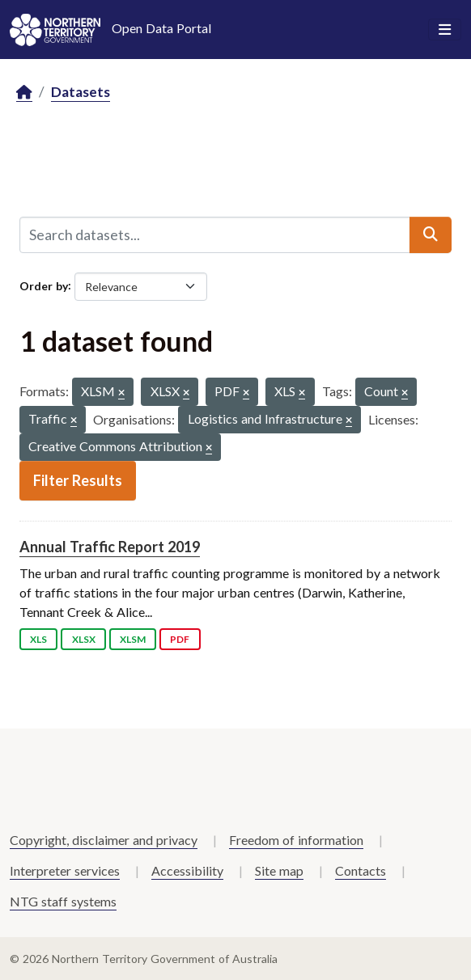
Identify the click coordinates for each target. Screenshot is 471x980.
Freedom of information (296, 840)
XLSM (133, 639)
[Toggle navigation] (445, 30)
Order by (44, 285)
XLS (38, 639)
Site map (279, 870)
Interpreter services (65, 870)
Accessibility (187, 870)
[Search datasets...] (215, 234)
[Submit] (431, 234)
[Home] (24, 93)
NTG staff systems (63, 901)
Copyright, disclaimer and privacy (104, 840)
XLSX (84, 639)
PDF (180, 639)
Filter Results (78, 480)
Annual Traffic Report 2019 (110, 547)
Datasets (81, 92)
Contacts (361, 870)
